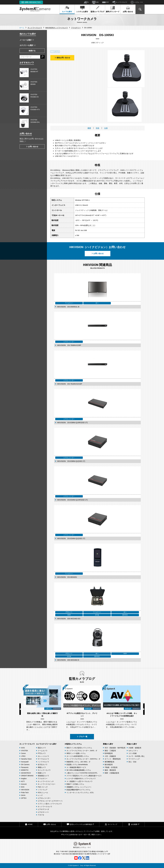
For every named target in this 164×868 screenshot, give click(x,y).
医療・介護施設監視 (112, 773)
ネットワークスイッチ (46, 781)
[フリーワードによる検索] (30, 57)
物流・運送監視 (110, 770)
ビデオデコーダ (43, 809)
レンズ (40, 795)
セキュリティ (133, 751)
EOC (23, 787)
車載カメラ (42, 767)
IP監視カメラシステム (73, 744)
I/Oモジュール (43, 793)
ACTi (23, 781)
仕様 (106, 128)
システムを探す (82, 9)
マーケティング (134, 759)
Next (144, 709)
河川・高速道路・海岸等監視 (115, 748)
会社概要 (134, 824)
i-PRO (23, 756)
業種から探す (108, 744)
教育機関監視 (109, 762)
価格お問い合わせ (62, 58)
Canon (23, 753)
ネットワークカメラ (120, 2)
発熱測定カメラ (43, 776)
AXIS (23, 748)
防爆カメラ (42, 773)
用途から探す (132, 744)
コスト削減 (132, 753)
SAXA (23, 795)
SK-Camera (25, 765)
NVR (105, 2)
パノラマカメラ (43, 762)
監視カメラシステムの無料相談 (80, 824)
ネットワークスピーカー (47, 784)
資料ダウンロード (113, 9)
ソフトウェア (43, 790)
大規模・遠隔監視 (135, 748)
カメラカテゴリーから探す (46, 744)
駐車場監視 (109, 753)
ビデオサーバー (43, 812)
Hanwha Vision (26, 759)
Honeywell (25, 762)
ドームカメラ (43, 751)
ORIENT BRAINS (27, 776)
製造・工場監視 (110, 751)
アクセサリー (43, 779)
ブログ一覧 (82, 737)
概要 (89, 128)
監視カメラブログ (97, 9)
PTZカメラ (42, 753)
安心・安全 (132, 762)
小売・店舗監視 (110, 756)
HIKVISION (25, 790)
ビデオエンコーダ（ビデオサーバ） (51, 801)
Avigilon (24, 779)
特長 (98, 128)
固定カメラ (42, 748)
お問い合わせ (128, 9)
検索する (32, 51)
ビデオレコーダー (44, 798)
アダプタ (41, 815)
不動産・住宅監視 (111, 767)
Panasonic (25, 767)
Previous (20, 709)
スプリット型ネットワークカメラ (50, 804)
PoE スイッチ (43, 787)
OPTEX (24, 798)
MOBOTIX (25, 770)
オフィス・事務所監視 (113, 759)
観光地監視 (109, 765)
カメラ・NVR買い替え (137, 756)
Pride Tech (25, 793)
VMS (95, 2)
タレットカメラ (43, 756)
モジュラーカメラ (44, 770)
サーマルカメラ (43, 759)
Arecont (24, 784)
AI (86, 2)
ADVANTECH (26, 773)
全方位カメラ (43, 765)
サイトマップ (111, 824)
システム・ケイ (137, 2)
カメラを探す (67, 9)
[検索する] (42, 57)
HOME (29, 824)
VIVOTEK (25, 751)
